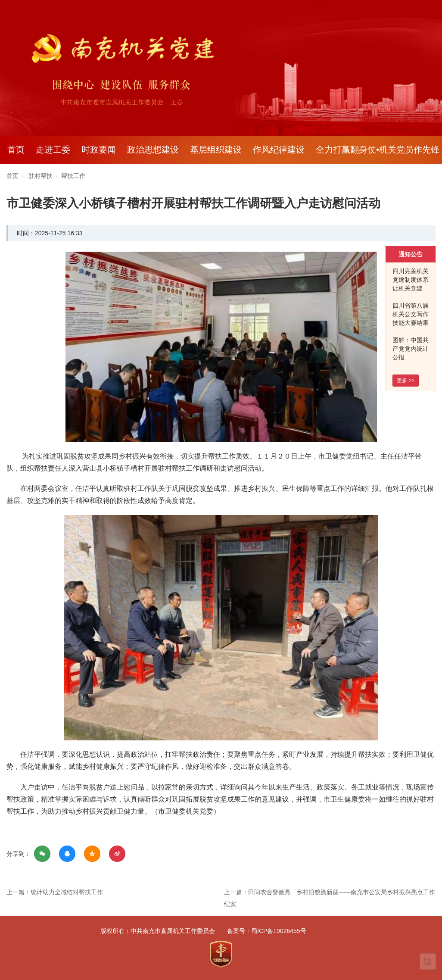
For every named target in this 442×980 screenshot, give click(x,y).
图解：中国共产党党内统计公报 (411, 349)
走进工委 (53, 150)
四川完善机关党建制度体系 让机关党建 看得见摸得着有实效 (411, 288)
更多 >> (406, 381)
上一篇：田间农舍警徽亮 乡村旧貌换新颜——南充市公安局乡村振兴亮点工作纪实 (330, 898)
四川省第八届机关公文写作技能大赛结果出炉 (411, 318)
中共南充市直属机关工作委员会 (173, 931)
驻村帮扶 (40, 176)
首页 (16, 150)
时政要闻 (99, 150)
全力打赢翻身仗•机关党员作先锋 (378, 150)
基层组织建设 (216, 150)
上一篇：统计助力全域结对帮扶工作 (55, 892)
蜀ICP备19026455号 (279, 931)
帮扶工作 (73, 176)
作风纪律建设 (279, 150)
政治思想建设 (153, 150)
